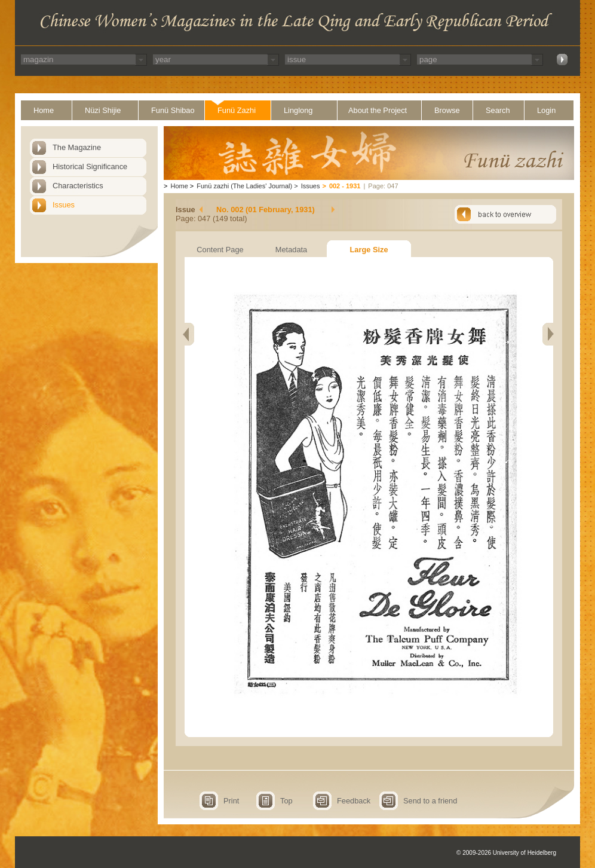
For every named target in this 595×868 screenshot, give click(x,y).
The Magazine (77, 147)
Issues (64, 205)
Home (44, 110)
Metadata (291, 250)
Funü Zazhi (237, 110)
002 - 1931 (345, 186)
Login (546, 110)
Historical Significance (90, 166)
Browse (447, 110)
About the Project (378, 110)
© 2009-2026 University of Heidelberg (506, 853)
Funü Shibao (173, 110)
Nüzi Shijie (103, 110)
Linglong (298, 110)
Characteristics (78, 186)
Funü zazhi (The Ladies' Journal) (244, 186)
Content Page (220, 250)
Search (498, 110)
